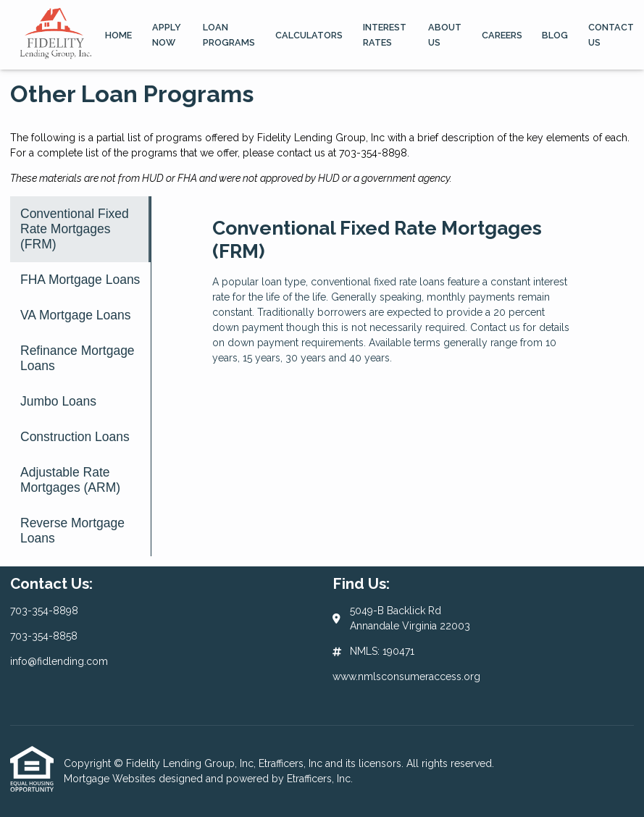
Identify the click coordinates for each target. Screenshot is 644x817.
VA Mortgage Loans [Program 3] (75, 315)
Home (118, 35)
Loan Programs (229, 35)
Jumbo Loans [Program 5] (58, 401)
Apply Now (167, 35)
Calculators (309, 35)
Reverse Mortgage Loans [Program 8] (72, 531)
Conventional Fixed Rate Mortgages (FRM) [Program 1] (75, 229)
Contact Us (611, 35)
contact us (301, 153)
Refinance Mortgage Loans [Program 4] (78, 358)
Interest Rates (385, 35)
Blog (555, 35)
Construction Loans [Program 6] (75, 437)
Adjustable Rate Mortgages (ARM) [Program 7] (70, 480)
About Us (445, 35)
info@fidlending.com (59, 661)
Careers (502, 35)
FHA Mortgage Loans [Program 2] (80, 280)
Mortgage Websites (111, 779)
